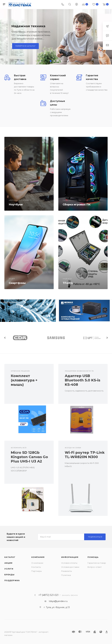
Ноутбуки (16, 205)
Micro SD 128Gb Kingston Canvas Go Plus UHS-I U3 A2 (29, 457)
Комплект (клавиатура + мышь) (24, 380)
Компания (38, 557)
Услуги (9, 569)
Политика (66, 575)
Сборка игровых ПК (77, 205)
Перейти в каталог (25, 46)
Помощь (93, 557)
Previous (5, 338)
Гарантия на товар (97, 563)
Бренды (9, 575)
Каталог (10, 557)
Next (107, 338)
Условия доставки (70, 567)
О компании (37, 563)
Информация (70, 557)
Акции (8, 563)
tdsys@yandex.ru (58, 601)
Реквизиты (67, 571)
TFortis (68, 283)
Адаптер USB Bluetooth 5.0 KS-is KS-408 (82, 380)
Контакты (36, 567)
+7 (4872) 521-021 (48, 595)
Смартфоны (17, 283)
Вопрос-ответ (95, 567)
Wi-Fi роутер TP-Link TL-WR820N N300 (85, 455)
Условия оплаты (69, 563)
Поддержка (12, 580)
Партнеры (37, 571)
